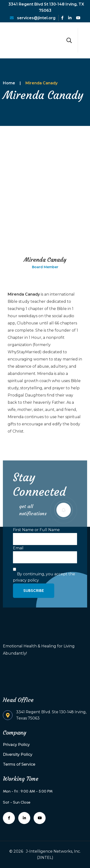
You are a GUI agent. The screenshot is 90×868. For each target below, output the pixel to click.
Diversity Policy (18, 754)
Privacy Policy (16, 745)
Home (9, 83)
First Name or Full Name (36, 530)
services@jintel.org (33, 18)
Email (18, 548)
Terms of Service (19, 764)
